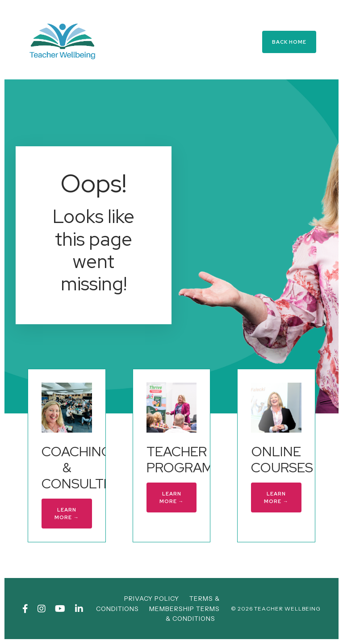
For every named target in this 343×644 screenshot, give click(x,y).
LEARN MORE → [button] (67, 514)
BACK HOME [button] (289, 42)
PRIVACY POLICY (152, 599)
